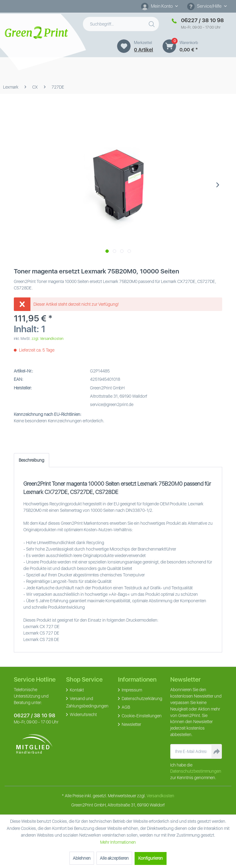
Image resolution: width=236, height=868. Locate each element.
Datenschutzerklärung (142, 699)
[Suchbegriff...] (121, 24)
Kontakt (76, 690)
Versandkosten (160, 796)
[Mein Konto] (159, 6)
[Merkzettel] (124, 46)
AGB (125, 707)
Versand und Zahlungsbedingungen (87, 702)
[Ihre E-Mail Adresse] (191, 751)
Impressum (131, 690)
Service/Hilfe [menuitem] (205, 6)
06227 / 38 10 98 (35, 715)
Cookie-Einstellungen (141, 716)
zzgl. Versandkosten (47, 339)
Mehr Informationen (118, 842)
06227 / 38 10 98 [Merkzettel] (202, 20)
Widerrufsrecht (83, 715)
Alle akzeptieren (114, 858)
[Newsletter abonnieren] (217, 751)
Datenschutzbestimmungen (196, 771)
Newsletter (131, 724)
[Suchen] (152, 23)
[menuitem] (159, 6)
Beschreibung (31, 460)
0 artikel (144, 50)
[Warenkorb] (169, 46)
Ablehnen (82, 858)
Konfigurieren (151, 858)
